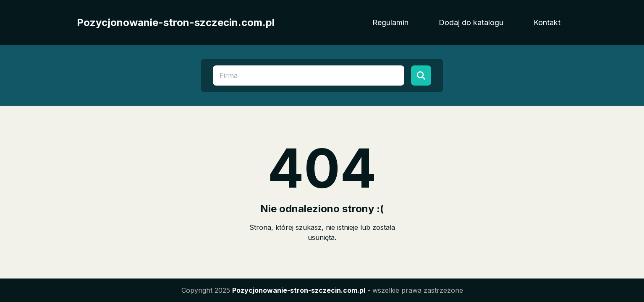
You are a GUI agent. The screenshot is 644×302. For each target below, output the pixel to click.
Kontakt (547, 22)
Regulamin (390, 22)
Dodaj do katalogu (471, 22)
